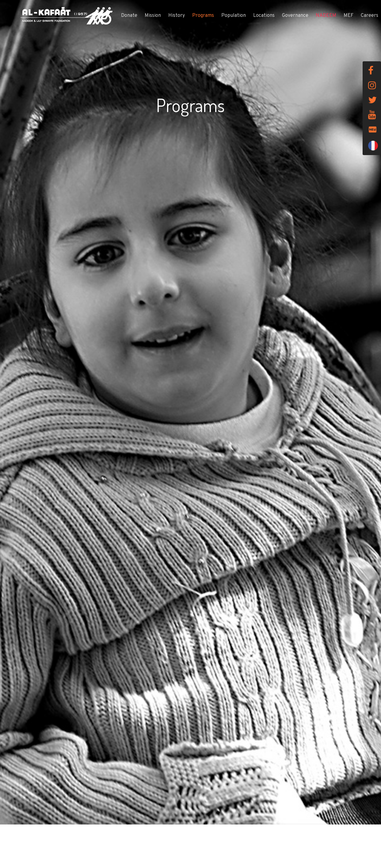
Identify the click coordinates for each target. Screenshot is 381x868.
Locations (264, 16)
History (177, 16)
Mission (153, 16)
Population (234, 16)
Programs (203, 16)
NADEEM (326, 16)
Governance (295, 16)
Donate (129, 16)
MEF (349, 16)
